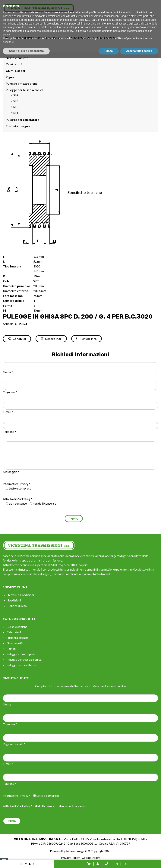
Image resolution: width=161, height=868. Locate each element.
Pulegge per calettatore (22, 120)
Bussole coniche (17, 58)
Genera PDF (51, 339)
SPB (16, 101)
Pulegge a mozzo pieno (22, 83)
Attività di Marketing (17, 499)
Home (6, 38)
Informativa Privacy (16, 484)
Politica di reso (17, 606)
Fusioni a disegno (18, 126)
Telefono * (9, 432)
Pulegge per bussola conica (28, 38)
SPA (16, 95)
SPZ (16, 113)
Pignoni (11, 77)
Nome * (8, 372)
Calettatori (14, 64)
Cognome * (10, 392)
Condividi (17, 339)
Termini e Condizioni (21, 595)
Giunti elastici (15, 71)
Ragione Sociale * (14, 744)
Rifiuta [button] (109, 861)
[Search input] (81, 20)
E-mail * (8, 412)
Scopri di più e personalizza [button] (26, 861)
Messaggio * (11, 472)
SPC (48, 38)
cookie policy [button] (66, 841)
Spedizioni (14, 600)
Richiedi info (87, 339)
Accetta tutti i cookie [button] (139, 861)
